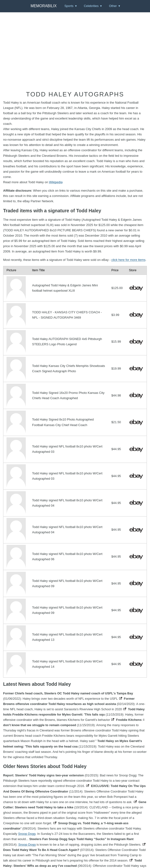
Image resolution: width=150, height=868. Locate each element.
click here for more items (129, 260)
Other (113, 6)
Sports (69, 6)
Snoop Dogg (27, 834)
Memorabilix (44, 6)
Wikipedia (56, 182)
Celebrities (91, 6)
